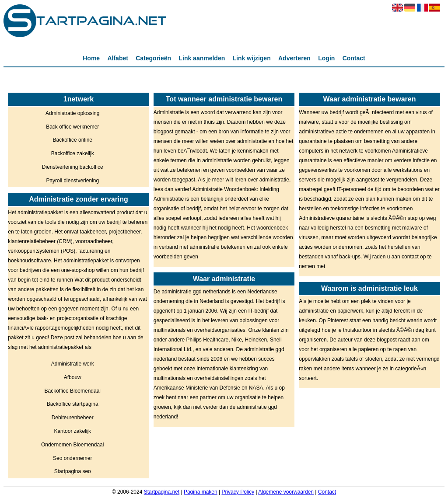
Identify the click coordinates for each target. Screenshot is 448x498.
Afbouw (73, 377)
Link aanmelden (202, 58)
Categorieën (153, 58)
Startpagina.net (162, 492)
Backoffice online (72, 140)
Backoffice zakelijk (73, 153)
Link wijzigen (252, 58)
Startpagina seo (73, 471)
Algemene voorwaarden (286, 492)
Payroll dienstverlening (72, 181)
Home (91, 58)
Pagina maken (201, 492)
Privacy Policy (238, 492)
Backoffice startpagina (73, 404)
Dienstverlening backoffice (73, 167)
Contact (354, 58)
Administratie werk (73, 364)
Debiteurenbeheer (73, 418)
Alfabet (117, 58)
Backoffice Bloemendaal (72, 391)
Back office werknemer (72, 127)
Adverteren (294, 58)
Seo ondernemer (72, 458)
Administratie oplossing (72, 113)
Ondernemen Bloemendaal (72, 445)
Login (326, 58)
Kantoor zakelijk (72, 431)
